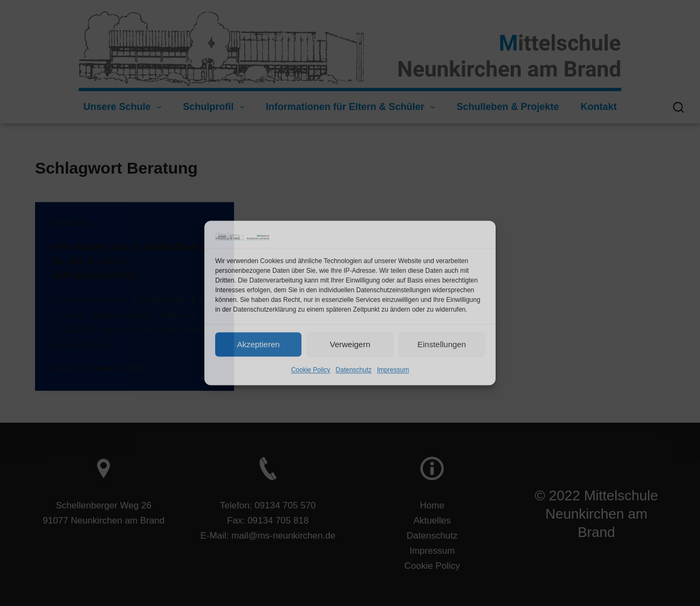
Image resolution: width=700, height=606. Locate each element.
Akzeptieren (258, 344)
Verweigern (350, 344)
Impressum (393, 370)
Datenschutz (354, 370)
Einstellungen (442, 344)
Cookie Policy (311, 370)
